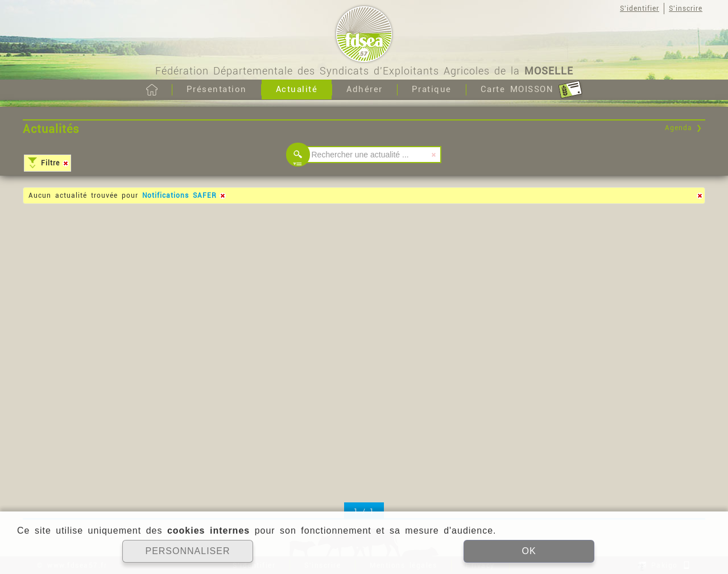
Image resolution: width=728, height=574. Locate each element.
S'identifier (640, 9)
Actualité (297, 89)
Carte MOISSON (531, 90)
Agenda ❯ (684, 128)
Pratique (432, 89)
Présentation (217, 89)
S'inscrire (686, 9)
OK (529, 551)
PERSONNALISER (187, 551)
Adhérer (365, 89)
